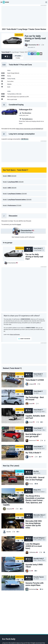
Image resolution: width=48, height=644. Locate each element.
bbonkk (7, 532)
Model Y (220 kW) (10, 176)
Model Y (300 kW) (10, 188)
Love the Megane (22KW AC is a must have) (34, 546)
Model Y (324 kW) (15, 194)
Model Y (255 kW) (13, 182)
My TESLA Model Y (33, 453)
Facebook (32, 54)
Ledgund (30, 384)
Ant (28, 571)
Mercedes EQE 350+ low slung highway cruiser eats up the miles (34, 524)
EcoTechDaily (9, 639)
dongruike (8, 509)
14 (42, 589)
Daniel (29, 404)
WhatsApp (38, 54)
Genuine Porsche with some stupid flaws (34, 584)
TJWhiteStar (31, 552)
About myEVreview (15, 334)
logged (19, 56)
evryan (29, 422)
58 (37, 484)
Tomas (29, 484)
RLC (28, 457)
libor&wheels (31, 589)
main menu (46, 1)
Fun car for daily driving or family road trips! (34, 257)
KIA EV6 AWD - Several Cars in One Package (35, 479)
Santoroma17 (31, 440)
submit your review (25, 339)
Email (41, 54)
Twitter (29, 54)
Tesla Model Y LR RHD (35, 380)
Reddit (35, 54)
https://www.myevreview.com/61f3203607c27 (30, 129)
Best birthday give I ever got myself (33, 435)
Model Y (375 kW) (12, 205)
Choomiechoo (31, 45)
